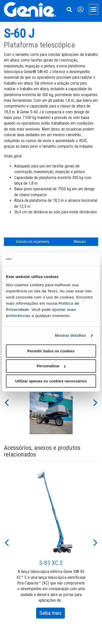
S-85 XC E (51, 563)
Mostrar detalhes (71, 335)
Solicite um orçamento (33, 242)
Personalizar (51, 366)
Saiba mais (52, 614)
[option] (51, 402)
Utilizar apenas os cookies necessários (51, 381)
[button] (6, 402)
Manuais (80, 242)
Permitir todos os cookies (51, 351)
